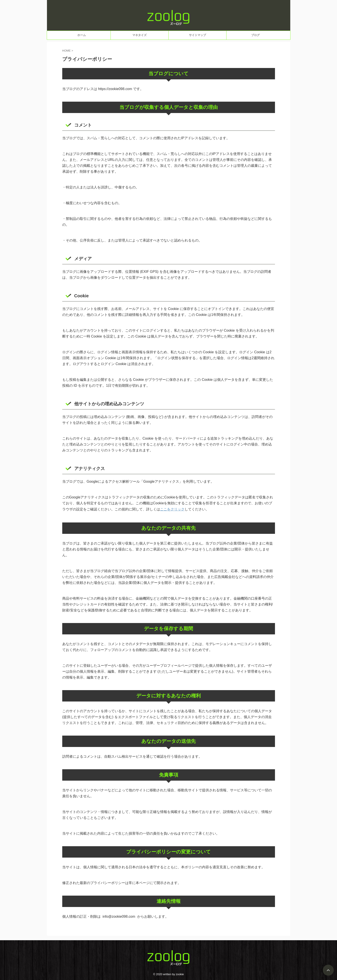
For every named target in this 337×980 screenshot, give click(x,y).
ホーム (82, 35)
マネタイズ (139, 35)
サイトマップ (197, 35)
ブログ (255, 35)
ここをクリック (172, 509)
